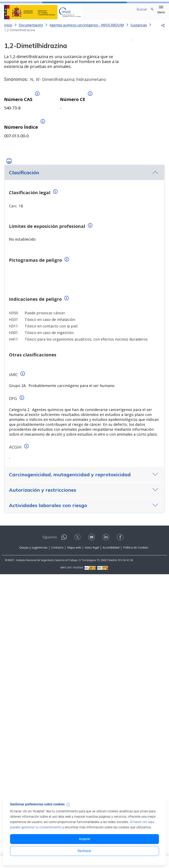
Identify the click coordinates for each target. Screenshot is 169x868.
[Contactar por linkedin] (106, 557)
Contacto (57, 567)
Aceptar (85, 839)
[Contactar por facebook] (121, 557)
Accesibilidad (111, 567)
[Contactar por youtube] (92, 557)
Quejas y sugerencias (33, 567)
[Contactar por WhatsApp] (64, 558)
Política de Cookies (136, 567)
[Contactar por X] (78, 557)
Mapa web (74, 567)
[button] (161, 10)
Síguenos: (50, 556)
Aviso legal (92, 567)
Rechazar (84, 851)
